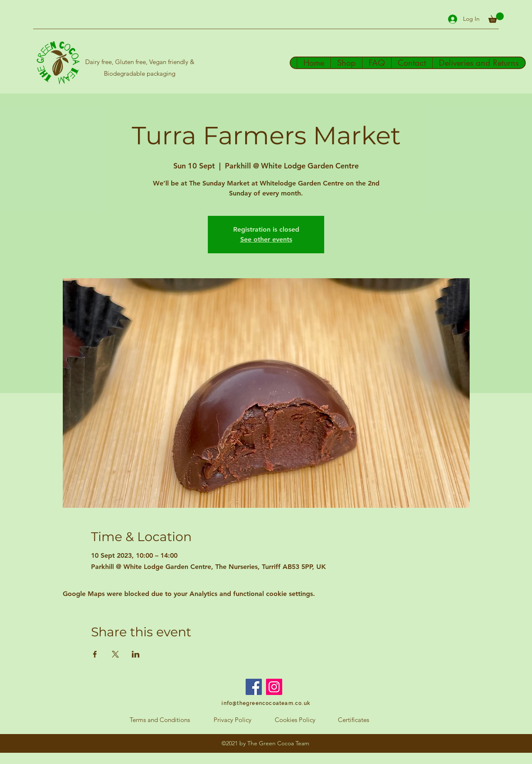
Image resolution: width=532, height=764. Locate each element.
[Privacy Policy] (232, 720)
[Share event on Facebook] (95, 654)
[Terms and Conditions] (160, 720)
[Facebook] (254, 687)
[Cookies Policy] (295, 720)
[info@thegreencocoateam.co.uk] (266, 703)
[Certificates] (353, 720)
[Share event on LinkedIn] (136, 654)
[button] (496, 18)
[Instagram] (274, 687)
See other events (266, 239)
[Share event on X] (115, 654)
